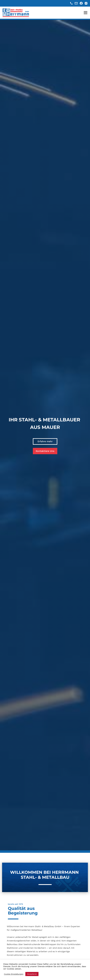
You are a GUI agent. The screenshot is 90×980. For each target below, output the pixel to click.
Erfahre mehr (45, 441)
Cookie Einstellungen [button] (14, 974)
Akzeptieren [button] (32, 974)
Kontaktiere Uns (45, 451)
